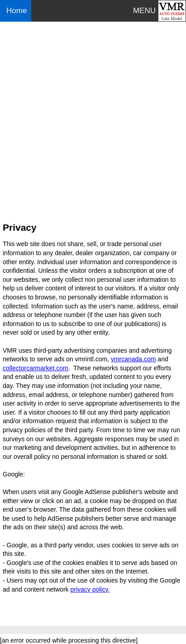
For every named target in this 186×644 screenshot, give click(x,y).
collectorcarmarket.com (36, 368)
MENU (144, 11)
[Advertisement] (93, 118)
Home (18, 11)
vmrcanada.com (134, 359)
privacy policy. (90, 589)
